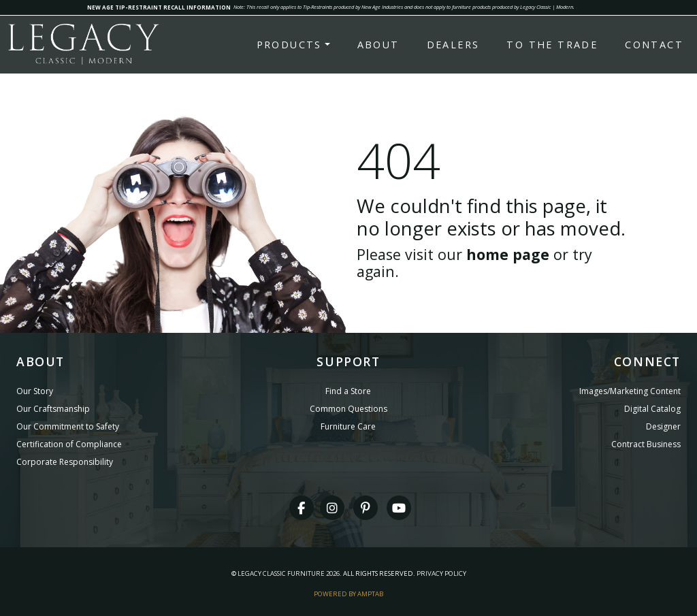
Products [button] (289, 45)
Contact (654, 45)
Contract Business (646, 444)
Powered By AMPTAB (348, 594)
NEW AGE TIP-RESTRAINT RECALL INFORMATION (159, 7)
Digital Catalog (652, 409)
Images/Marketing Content (630, 391)
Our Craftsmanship (53, 409)
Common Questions (348, 409)
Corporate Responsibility (65, 462)
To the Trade (552, 45)
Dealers (453, 45)
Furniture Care (348, 426)
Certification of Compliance (69, 444)
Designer (663, 426)
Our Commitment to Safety (68, 426)
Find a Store (348, 391)
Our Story (35, 391)
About (378, 45)
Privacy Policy (441, 573)
